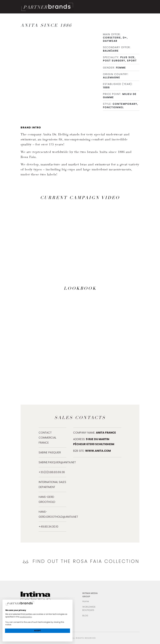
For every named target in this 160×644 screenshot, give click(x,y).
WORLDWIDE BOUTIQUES (89, 608)
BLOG (85, 616)
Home (86, 601)
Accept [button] (37, 631)
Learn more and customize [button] (38, 636)
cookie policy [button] (26, 617)
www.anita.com (98, 451)
